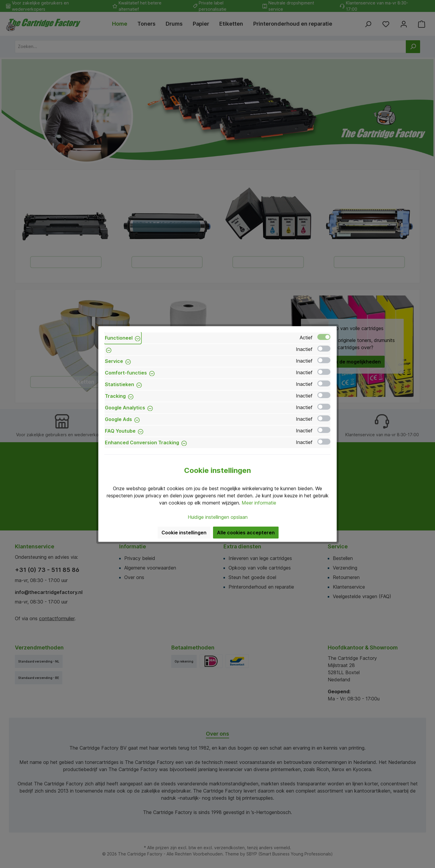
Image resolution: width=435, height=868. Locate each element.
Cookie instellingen (184, 533)
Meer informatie (259, 503)
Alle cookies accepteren (246, 533)
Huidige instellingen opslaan (218, 517)
